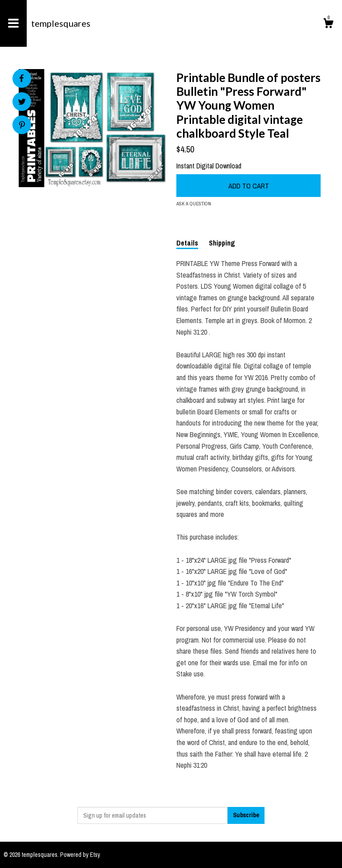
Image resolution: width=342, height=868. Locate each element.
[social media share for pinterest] (22, 126)
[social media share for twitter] (22, 103)
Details (187, 243)
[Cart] (328, 25)
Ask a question (194, 204)
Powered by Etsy (80, 855)
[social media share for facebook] (21, 78)
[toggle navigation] (13, 23)
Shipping (222, 243)
